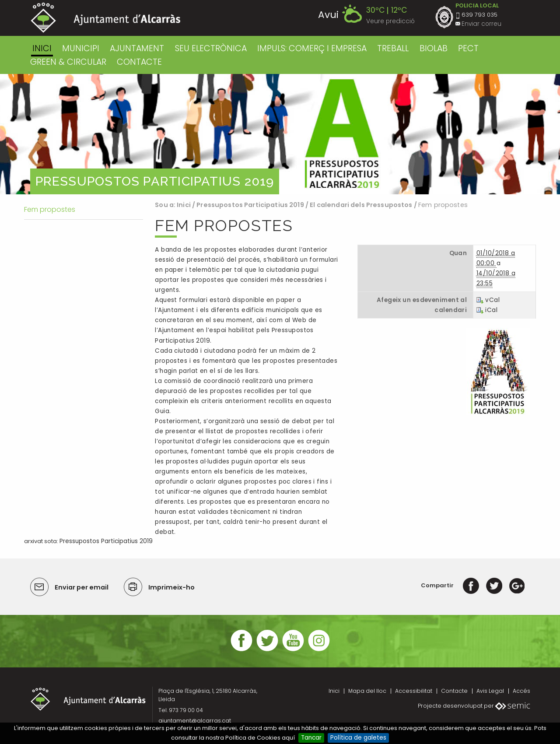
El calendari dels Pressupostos (361, 205)
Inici (42, 48)
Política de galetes (358, 738)
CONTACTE (139, 62)
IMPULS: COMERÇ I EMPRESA (312, 48)
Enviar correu (481, 24)
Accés (521, 691)
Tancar (311, 738)
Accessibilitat (414, 691)
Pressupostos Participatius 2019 (250, 205)
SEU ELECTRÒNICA (211, 48)
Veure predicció (390, 21)
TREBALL (393, 48)
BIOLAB (434, 48)
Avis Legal (490, 691)
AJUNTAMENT (137, 48)
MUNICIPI (81, 48)
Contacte (454, 691)
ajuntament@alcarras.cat (195, 721)
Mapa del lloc (367, 691)
